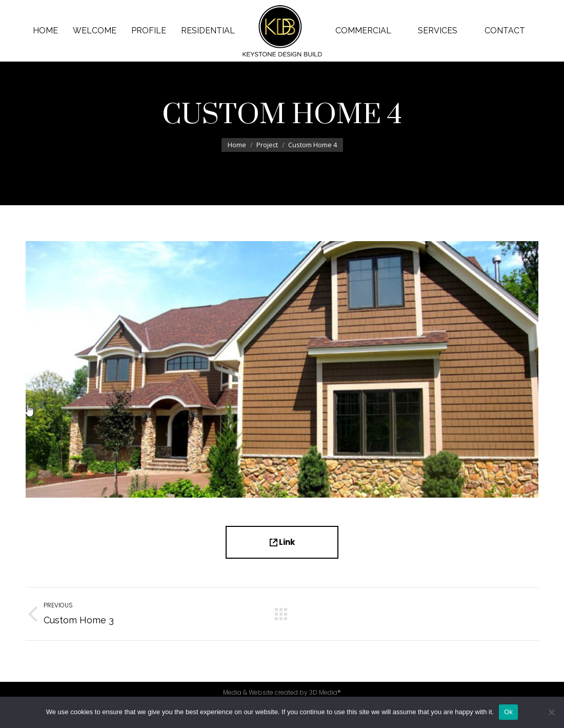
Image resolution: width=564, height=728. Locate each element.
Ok (508, 712)
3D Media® (325, 692)
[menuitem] (46, 31)
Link (282, 542)
